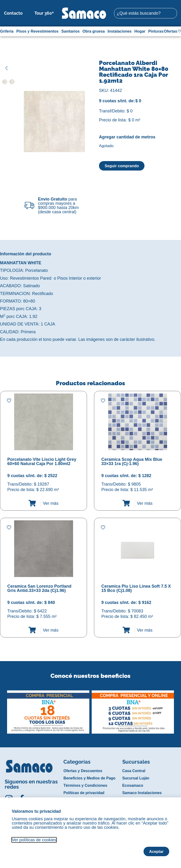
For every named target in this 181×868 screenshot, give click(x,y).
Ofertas (171, 31)
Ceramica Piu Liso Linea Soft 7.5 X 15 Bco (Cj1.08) (136, 588)
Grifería (8, 31)
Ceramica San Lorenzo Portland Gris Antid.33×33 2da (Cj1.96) (39, 588)
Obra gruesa (95, 31)
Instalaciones (121, 31)
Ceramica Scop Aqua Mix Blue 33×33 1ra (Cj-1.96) (132, 462)
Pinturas (156, 31)
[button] (3, 708)
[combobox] (145, 13)
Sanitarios (72, 31)
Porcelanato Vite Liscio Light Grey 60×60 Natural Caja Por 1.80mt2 (42, 462)
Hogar (141, 31)
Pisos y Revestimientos (39, 31)
